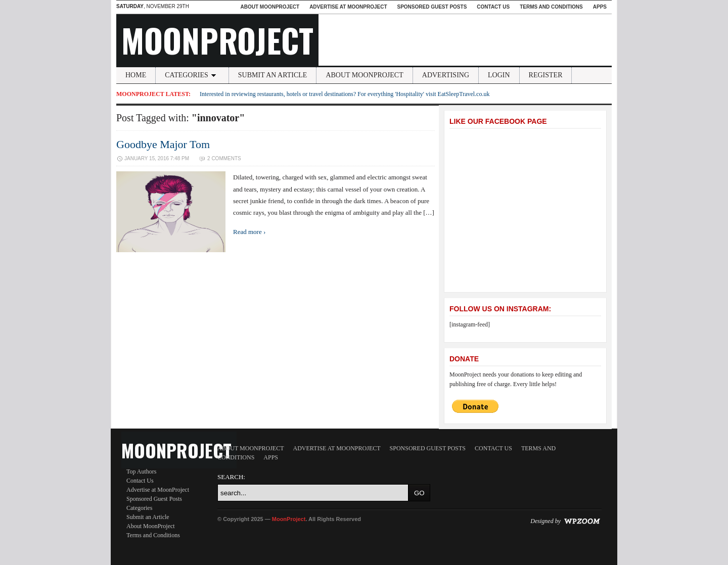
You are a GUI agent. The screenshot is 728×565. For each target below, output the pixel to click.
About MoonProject (270, 7)
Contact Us (493, 7)
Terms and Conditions (551, 7)
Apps (600, 7)
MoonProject (217, 40)
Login (499, 75)
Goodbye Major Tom (163, 144)
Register (546, 75)
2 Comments (224, 158)
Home (136, 75)
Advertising (446, 75)
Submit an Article (273, 75)
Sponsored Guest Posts (432, 7)
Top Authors (142, 472)
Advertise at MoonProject (348, 7)
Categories (192, 75)
